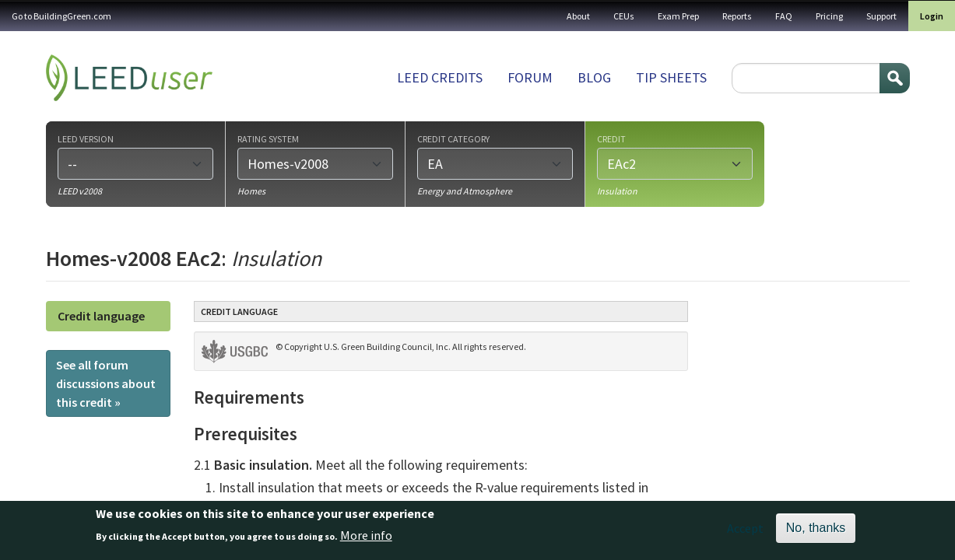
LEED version (86, 138)
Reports (737, 16)
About (578, 16)
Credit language (101, 316)
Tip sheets (671, 77)
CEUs (624, 16)
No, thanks (816, 532)
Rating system (268, 138)
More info (366, 540)
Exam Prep (678, 16)
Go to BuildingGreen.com (61, 16)
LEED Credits (440, 77)
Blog (594, 77)
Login (932, 16)
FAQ (784, 16)
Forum (530, 77)
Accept (745, 533)
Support (881, 16)
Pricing (829, 16)
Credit (611, 138)
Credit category (453, 138)
